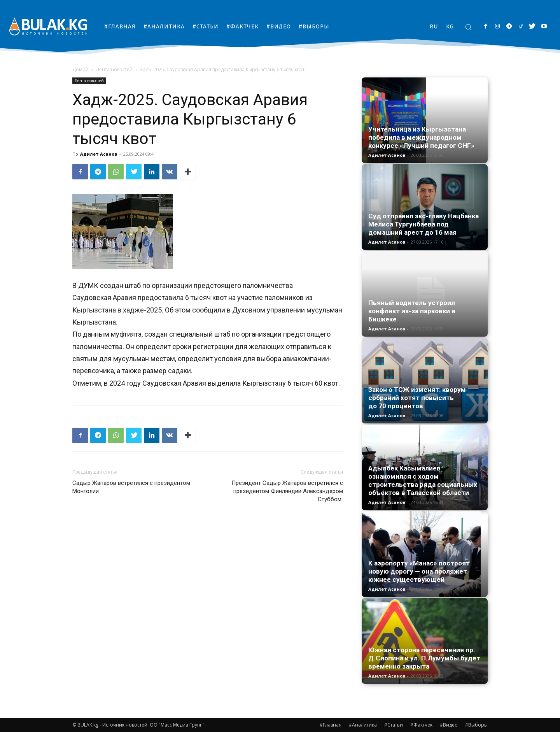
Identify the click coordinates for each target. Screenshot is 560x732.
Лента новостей (114, 69)
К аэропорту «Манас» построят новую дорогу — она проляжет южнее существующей (419, 571)
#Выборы (476, 725)
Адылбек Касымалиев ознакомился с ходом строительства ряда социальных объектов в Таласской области (423, 480)
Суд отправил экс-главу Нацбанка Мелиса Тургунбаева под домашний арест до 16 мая (423, 224)
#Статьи (394, 725)
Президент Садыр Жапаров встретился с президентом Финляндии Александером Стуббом (287, 491)
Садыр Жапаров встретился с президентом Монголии (131, 487)
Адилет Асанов (99, 154)
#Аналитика (363, 725)
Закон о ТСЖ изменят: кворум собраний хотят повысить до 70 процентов (417, 398)
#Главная (331, 725)
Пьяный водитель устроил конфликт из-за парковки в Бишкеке (412, 311)
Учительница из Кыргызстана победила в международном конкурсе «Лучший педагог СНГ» (421, 137)
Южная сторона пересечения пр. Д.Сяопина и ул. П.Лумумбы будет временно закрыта (424, 658)
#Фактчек (421, 725)
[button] (468, 27)
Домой (80, 69)
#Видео (449, 725)
